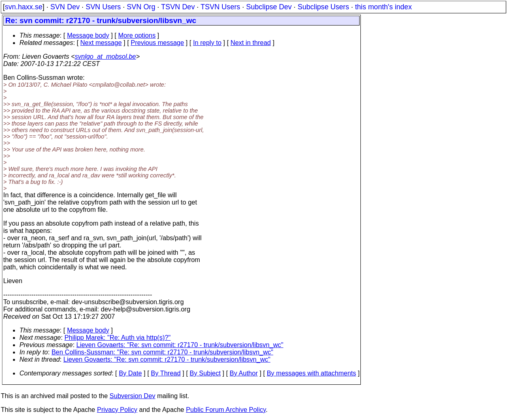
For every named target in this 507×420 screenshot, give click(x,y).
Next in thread (251, 43)
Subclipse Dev (269, 7)
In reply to (207, 43)
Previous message (158, 43)
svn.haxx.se (24, 7)
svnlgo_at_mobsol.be (105, 56)
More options (137, 35)
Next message (101, 43)
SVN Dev (65, 7)
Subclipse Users (323, 7)
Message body (88, 35)
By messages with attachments (312, 373)
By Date (130, 373)
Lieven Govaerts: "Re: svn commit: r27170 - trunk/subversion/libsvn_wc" (180, 345)
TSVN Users (220, 7)
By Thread (166, 373)
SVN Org (141, 7)
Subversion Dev (133, 396)
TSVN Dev (178, 7)
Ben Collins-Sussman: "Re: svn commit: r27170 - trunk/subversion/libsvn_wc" (162, 352)
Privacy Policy (117, 410)
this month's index (383, 7)
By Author (244, 373)
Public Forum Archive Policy (226, 410)
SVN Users (103, 7)
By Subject (205, 373)
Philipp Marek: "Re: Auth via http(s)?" (117, 338)
